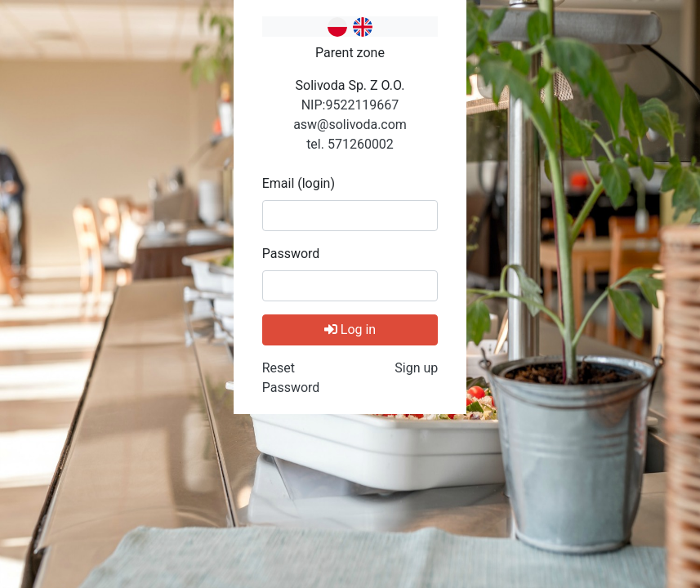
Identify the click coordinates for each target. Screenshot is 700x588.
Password (291, 254)
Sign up (416, 368)
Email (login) (299, 183)
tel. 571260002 (350, 144)
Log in (350, 330)
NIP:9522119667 (350, 105)
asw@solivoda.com (350, 125)
